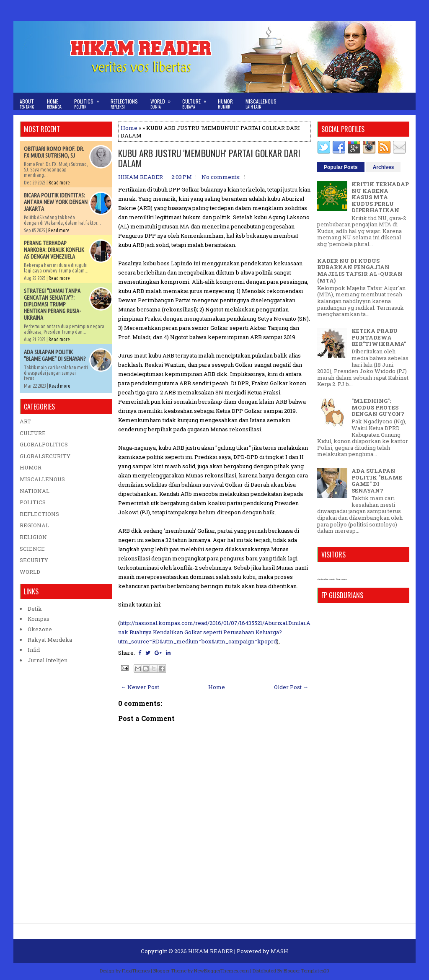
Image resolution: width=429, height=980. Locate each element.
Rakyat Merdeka (50, 640)
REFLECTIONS (39, 514)
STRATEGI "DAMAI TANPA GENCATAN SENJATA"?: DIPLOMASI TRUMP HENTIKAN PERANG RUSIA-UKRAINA (52, 304)
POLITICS (33, 502)
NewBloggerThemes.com (221, 971)
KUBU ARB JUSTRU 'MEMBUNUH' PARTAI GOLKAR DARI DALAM (209, 158)
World (163, 101)
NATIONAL (35, 491)
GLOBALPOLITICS (44, 444)
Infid (34, 650)
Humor (225, 104)
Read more (59, 183)
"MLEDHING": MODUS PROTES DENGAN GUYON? (378, 407)
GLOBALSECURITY (45, 456)
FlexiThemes (136, 971)
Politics (89, 101)
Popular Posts (341, 167)
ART (25, 421)
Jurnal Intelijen (48, 660)
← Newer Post (140, 687)
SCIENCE (32, 549)
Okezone (40, 629)
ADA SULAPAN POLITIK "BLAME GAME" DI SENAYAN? (55, 355)
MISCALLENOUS (42, 479)
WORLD (30, 572)
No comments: (221, 177)
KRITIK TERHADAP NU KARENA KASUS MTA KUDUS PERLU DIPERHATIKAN (380, 197)
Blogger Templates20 (306, 971)
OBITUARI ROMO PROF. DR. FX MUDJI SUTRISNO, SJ (54, 152)
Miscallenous (261, 104)
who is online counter (326, 579)
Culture (197, 101)
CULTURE (33, 433)
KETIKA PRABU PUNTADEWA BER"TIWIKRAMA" (379, 337)
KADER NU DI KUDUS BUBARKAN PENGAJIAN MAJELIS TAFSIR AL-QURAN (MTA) (360, 271)
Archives (384, 167)
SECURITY (34, 560)
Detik (35, 609)
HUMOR (31, 467)
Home (54, 104)
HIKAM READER (211, 951)
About (27, 104)
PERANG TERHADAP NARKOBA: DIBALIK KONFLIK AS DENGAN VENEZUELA (54, 250)
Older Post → (291, 687)
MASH (279, 951)
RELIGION (33, 537)
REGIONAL (34, 525)
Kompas (39, 619)
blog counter (342, 579)
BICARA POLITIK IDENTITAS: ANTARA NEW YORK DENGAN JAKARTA (56, 202)
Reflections (124, 104)
